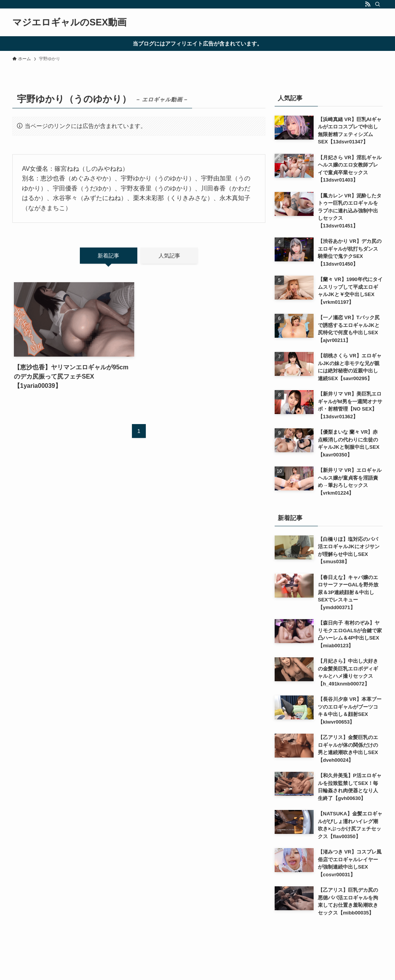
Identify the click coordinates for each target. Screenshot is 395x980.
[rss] (368, 4)
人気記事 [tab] (169, 256)
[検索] (378, 4)
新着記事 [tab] (108, 256)
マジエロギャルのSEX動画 (69, 22)
